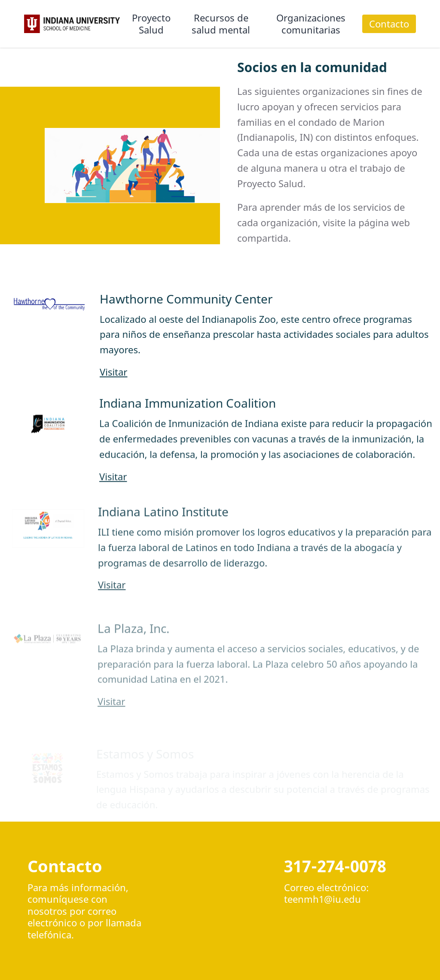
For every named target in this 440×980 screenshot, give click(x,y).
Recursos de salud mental (221, 24)
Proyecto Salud (151, 24)
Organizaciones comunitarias (311, 24)
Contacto (389, 24)
